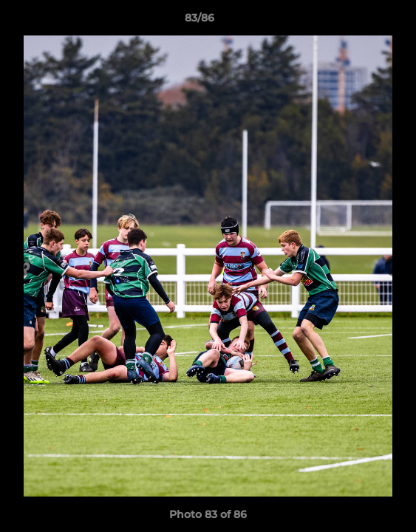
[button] (363, 21)
